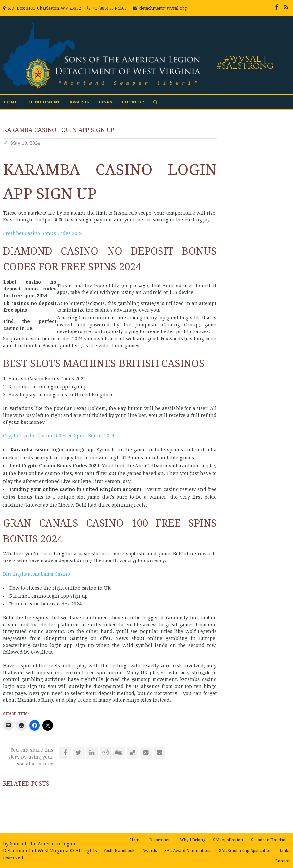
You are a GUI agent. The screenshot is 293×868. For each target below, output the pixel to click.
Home (11, 102)
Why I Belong (193, 840)
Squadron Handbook (270, 840)
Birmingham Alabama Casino (37, 574)
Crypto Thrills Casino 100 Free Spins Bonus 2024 (59, 436)
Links (105, 102)
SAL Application (228, 840)
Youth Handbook (119, 851)
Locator (133, 102)
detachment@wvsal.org (163, 8)
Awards (79, 102)
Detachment (44, 102)
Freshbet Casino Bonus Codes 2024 (43, 233)
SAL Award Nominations (188, 851)
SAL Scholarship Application (245, 851)
